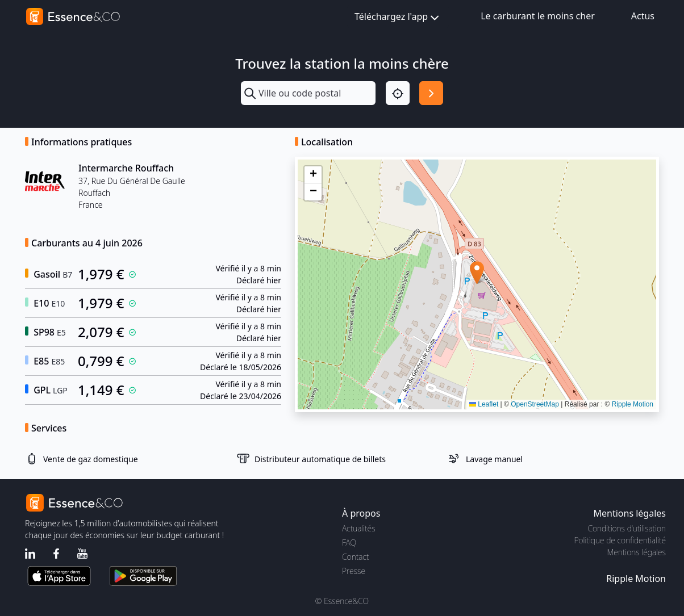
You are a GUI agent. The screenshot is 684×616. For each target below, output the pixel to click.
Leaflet (484, 404)
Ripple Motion (633, 404)
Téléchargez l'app (398, 17)
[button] (477, 273)
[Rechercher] (431, 93)
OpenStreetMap (535, 404)
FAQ (349, 542)
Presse (354, 571)
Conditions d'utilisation (627, 528)
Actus (643, 16)
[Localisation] (398, 93)
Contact (355, 557)
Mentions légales (637, 552)
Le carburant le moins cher (538, 16)
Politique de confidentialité (620, 540)
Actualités (359, 528)
